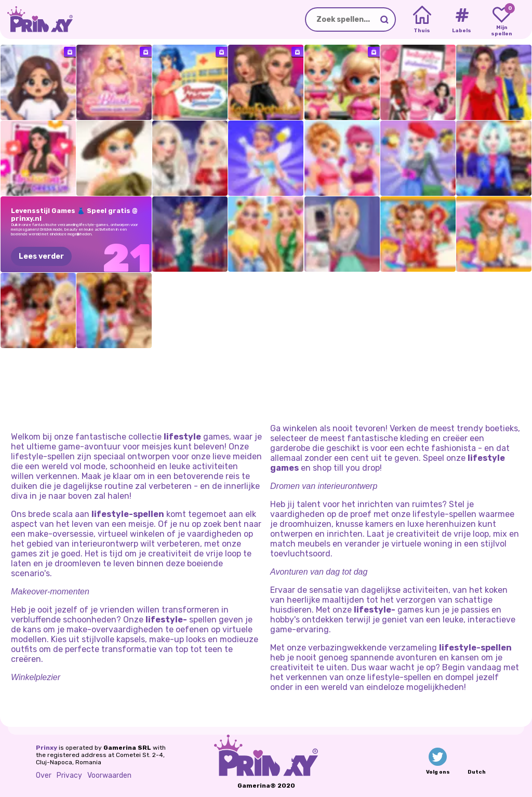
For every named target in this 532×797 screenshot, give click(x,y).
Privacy (69, 775)
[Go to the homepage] (36, 19)
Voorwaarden (109, 775)
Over (44, 775)
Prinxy (46, 748)
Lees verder (41, 256)
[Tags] (462, 20)
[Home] (422, 20)
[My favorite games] (502, 20)
